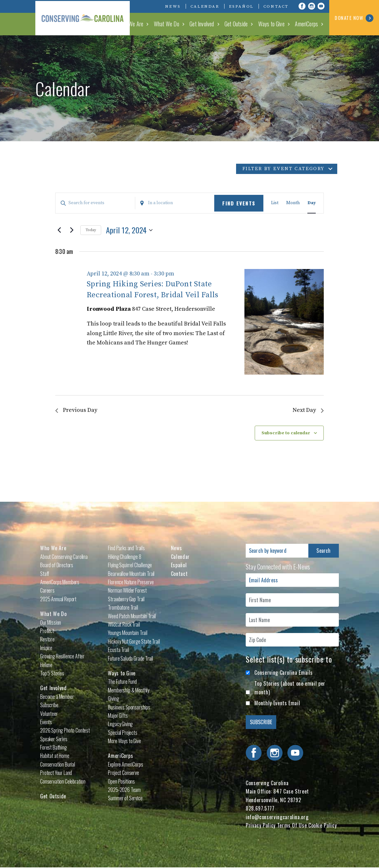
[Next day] (72, 230)
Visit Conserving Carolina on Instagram (312, 6)
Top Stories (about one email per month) (290, 688)
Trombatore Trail (123, 607)
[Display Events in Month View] (293, 203)
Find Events (239, 203)
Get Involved (205, 24)
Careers (47, 591)
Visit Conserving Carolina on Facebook (302, 6)
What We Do (170, 24)
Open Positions (121, 781)
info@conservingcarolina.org (277, 817)
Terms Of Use (292, 825)
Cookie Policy (322, 825)
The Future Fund (122, 681)
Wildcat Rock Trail (124, 624)
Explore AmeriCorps (125, 764)
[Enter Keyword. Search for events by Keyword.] (95, 203)
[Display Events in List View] (275, 203)
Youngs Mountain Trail (128, 633)
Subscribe (49, 705)
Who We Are (136, 24)
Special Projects (123, 733)
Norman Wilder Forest (127, 591)
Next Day (308, 410)
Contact (276, 6)
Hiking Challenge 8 (124, 557)
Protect (47, 631)
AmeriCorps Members (60, 582)
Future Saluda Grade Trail (130, 658)
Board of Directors (57, 565)
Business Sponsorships (129, 707)
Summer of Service (125, 798)
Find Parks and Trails (126, 548)
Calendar (205, 6)
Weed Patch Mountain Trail (132, 616)
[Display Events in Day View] (312, 203)
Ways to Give (273, 24)
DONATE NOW (354, 18)
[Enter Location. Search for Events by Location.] (175, 203)
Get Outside (238, 24)
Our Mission (51, 622)
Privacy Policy (261, 825)
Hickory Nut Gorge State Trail (134, 641)
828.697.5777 (260, 808)
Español (241, 6)
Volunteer (49, 714)
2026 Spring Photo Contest (65, 730)
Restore (47, 639)
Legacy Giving (120, 724)
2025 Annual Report (58, 599)
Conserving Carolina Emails (284, 673)
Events (46, 722)
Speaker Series (54, 739)
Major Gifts (118, 716)
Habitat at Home (55, 756)
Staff (45, 574)
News (173, 6)
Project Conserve (123, 773)
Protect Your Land (56, 773)
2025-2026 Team (124, 790)
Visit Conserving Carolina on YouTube (321, 6)
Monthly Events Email (277, 703)
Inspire (46, 648)
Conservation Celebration (63, 781)
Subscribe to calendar (286, 433)
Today (91, 230)
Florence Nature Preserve (131, 582)
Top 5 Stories (52, 673)
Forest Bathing (53, 747)
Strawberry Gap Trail (126, 599)
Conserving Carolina (84, 18)
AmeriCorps (307, 24)
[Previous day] (59, 230)
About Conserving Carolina (64, 557)
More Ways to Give (124, 741)
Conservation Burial (58, 764)
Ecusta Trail (118, 650)
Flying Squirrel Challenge (130, 565)
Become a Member (57, 697)
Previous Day (76, 410)
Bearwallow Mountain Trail (131, 574)
